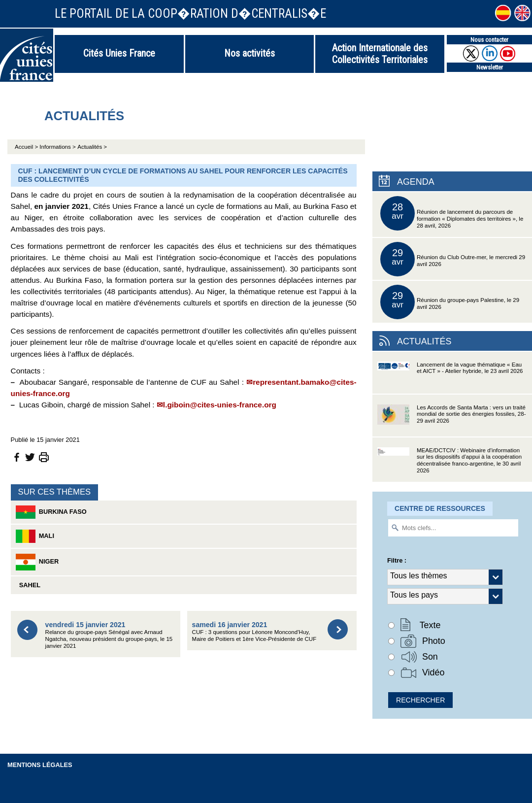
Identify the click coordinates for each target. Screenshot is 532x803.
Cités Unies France (119, 53)
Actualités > (92, 147)
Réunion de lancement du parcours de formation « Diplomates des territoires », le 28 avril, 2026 (452, 213)
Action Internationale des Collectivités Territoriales (380, 54)
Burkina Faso (51, 512)
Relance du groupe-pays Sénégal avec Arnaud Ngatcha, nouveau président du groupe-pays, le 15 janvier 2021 (109, 635)
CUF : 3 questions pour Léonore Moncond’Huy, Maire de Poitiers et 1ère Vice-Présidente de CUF (254, 631)
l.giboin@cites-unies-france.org (220, 405)
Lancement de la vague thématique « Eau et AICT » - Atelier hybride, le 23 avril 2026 (450, 378)
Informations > (57, 147)
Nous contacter (489, 40)
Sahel (28, 585)
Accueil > (27, 147)
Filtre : (397, 560)
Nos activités (249, 53)
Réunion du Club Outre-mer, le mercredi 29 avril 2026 (453, 259)
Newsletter (490, 67)
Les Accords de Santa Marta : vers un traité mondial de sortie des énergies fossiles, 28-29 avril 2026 (451, 420)
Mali (35, 536)
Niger (37, 562)
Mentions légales (40, 765)
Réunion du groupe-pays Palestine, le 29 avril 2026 (450, 302)
